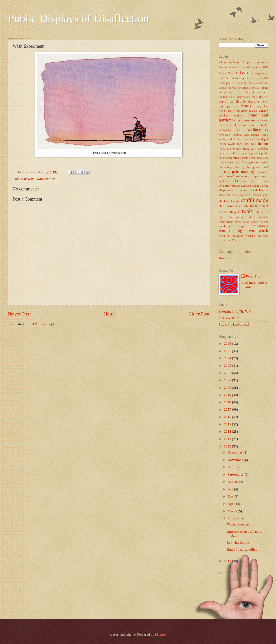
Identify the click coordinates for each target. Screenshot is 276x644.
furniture (240, 111)
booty (248, 79)
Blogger (160, 635)
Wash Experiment (240, 525)
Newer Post (19, 314)
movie (243, 153)
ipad (238, 130)
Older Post (199, 314)
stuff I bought (233, 201)
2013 (228, 439)
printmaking (243, 172)
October (234, 467)
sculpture (245, 186)
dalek (232, 97)
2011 (228, 561)
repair (256, 177)
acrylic (264, 63)
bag (257, 74)
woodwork (258, 231)
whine (254, 222)
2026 (228, 344)
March (233, 511)
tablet (238, 206)
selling (256, 186)
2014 (228, 432)
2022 (228, 373)
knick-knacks (252, 135)
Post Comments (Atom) (44, 324)
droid (265, 102)
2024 (228, 358)
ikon (229, 125)
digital (264, 97)
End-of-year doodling (242, 550)
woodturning (230, 231)
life (246, 144)
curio (265, 92)
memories (236, 149)
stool (222, 201)
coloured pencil (249, 88)
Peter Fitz (253, 277)
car (234, 83)
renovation (243, 177)
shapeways (226, 191)
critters (255, 92)
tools (247, 211)
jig (267, 130)
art (265, 67)
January (234, 519)
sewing (264, 186)
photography (259, 162)
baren (265, 74)
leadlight (263, 139)
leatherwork (227, 144)
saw (266, 181)
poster (247, 167)
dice (254, 97)
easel (235, 106)
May (231, 497)
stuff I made (255, 200)
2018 (228, 402)
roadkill (234, 181)
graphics (224, 116)
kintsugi (237, 135)
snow (235, 195)
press (257, 167)
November (236, 460)
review (223, 181)
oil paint (252, 153)
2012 (228, 447)
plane (238, 167)
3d (220, 63)
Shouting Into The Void (235, 312)
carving (242, 83)
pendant (223, 163)
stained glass (260, 195)
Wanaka (264, 217)
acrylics (223, 68)
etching (246, 106)
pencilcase (262, 158)
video (252, 217)
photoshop (225, 167)
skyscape (225, 195)
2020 (228, 388)
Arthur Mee (226, 74)
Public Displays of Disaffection (78, 18)
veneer (240, 217)
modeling (263, 149)
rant (222, 177)
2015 (228, 425)
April (232, 504)
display (223, 102)
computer (225, 92)
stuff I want (226, 206)
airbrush (244, 68)
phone (244, 163)
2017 (228, 410)
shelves (242, 191)
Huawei (264, 121)
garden (263, 111)
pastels (244, 158)
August (233, 482)
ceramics (253, 83)
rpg (260, 181)
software (246, 195)
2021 (228, 380)
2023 (228, 366)
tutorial (259, 212)
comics (264, 88)
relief (230, 177)
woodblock (260, 226)
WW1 (235, 241)
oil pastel (263, 153)
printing (224, 172)
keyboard (224, 135)
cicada (222, 88)
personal (234, 163)
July (231, 489)
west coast (242, 222)
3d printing (251, 63)
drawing (254, 102)
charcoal (263, 83)
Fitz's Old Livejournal (234, 325)
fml (230, 111)
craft (245, 92)
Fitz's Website (229, 318)
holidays (238, 116)
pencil (252, 158)
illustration (241, 125)
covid (237, 92)
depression (244, 97)
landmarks (251, 139)
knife (265, 135)
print (265, 167)
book (222, 79)
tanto (246, 206)
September (236, 475)
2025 (228, 351)
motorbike (232, 153)
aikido (233, 68)
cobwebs (232, 88)
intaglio (263, 125)
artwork (29, 179)
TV (267, 212)
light (253, 144)
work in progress (231, 236)
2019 (228, 395)
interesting (225, 130)
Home (110, 314)
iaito (221, 125)
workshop (225, 240)
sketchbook (260, 190)
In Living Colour (238, 543)
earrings (224, 106)
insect (253, 125)
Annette (256, 68)
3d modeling (232, 63)
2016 (228, 417)
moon (222, 153)
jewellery (253, 130)
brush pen (225, 83)
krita (234, 139)
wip (241, 226)
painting (234, 158)
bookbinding (235, 78)
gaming (253, 111)
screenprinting (228, 186)
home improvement (246, 121)
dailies (223, 97)
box (255, 78)
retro (265, 177)
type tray (226, 217)
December (235, 453)
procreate (262, 172)
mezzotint (250, 149)
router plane (248, 181)
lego (240, 144)
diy (232, 102)
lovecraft (224, 149)
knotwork (224, 139)
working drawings (257, 236)
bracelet (263, 79)
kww (241, 139)
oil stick (223, 158)
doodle (241, 102)
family (258, 106)
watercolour (46, 179)
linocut (263, 144)
